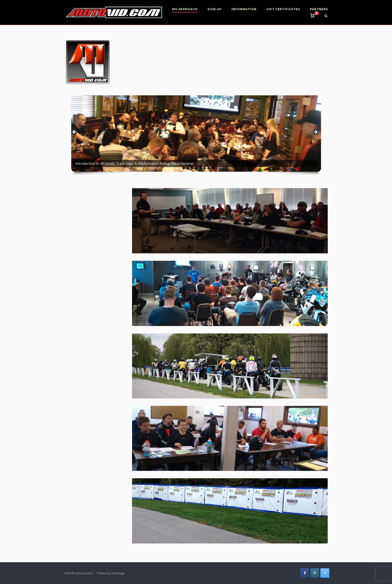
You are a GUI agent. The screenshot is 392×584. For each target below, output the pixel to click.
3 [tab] (188, 168)
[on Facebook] (305, 573)
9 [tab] (213, 168)
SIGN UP (215, 9)
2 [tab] (184, 168)
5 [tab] (196, 168)
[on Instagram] (315, 573)
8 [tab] (209, 168)
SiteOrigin (118, 573)
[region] (196, 133)
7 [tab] (204, 168)
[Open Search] (326, 16)
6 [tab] (200, 168)
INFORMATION (244, 9)
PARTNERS (319, 9)
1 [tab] (179, 168)
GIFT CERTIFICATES (283, 9)
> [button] (315, 132)
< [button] (75, 132)
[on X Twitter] (325, 573)
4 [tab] (192, 168)
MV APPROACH (185, 9)
